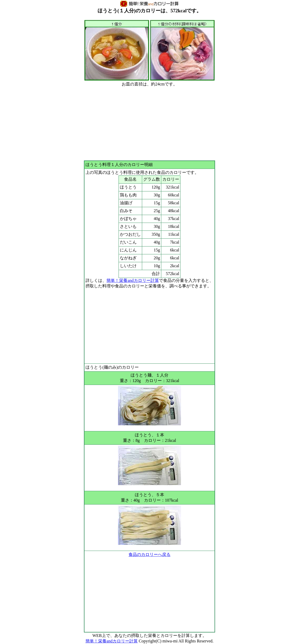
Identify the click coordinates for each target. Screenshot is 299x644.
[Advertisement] (149, 124)
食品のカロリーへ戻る (149, 554)
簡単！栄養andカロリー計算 (133, 280)
